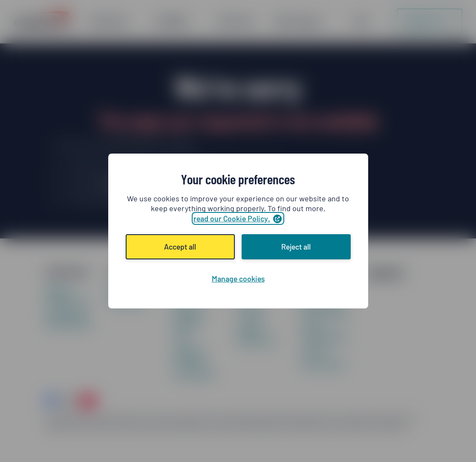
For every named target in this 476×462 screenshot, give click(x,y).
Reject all (296, 247)
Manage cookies (238, 279)
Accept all (180, 247)
